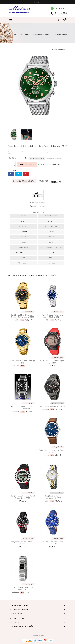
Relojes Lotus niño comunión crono (23, 543)
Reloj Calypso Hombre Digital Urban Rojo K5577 (23, 497)
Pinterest (26, 174)
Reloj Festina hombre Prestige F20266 (23, 362)
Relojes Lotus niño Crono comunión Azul (52, 543)
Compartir (11, 174)
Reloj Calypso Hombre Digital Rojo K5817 (52, 362)
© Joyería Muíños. (38, 636)
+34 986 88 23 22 (59, 13)
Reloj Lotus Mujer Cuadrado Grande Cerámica (23, 408)
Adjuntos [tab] (44, 181)
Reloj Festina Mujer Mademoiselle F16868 (52, 497)
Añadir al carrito (27, 164)
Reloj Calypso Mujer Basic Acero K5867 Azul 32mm (52, 316)
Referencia (34, 203)
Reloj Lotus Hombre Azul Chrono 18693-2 (52, 451)
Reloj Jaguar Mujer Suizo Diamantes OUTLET (23, 589)
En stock (33, 206)
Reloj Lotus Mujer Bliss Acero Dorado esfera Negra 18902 (23, 316)
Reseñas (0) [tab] (56, 182)
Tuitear (19, 174)
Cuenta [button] (37, 2)
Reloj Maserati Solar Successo (52, 406)
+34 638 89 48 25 (59, 8)
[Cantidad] (10, 164)
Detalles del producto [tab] (24, 181)
